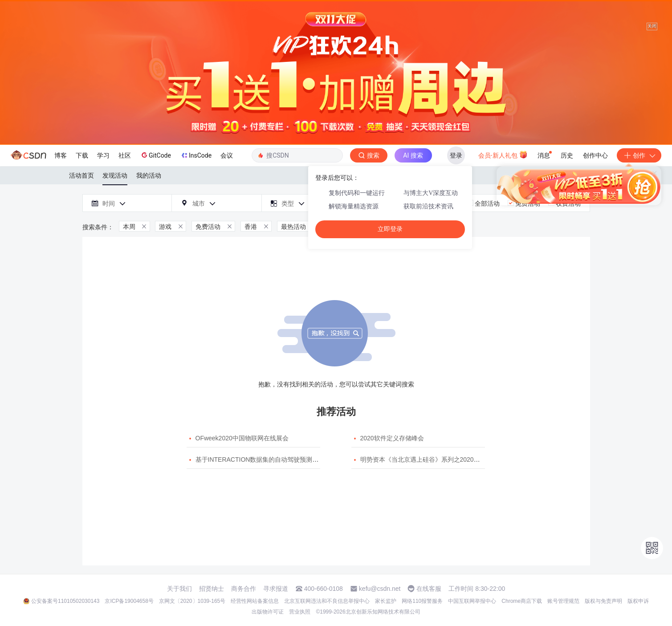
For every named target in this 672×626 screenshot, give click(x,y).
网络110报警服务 (422, 601)
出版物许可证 (268, 612)
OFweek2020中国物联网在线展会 (242, 438)
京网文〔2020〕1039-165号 (192, 601)
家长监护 (386, 601)
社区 (125, 155)
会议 (227, 155)
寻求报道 (276, 589)
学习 (103, 155)
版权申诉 (638, 601)
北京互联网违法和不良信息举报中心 (327, 601)
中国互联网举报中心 (472, 601)
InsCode (196, 155)
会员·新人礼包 (503, 154)
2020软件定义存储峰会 (392, 438)
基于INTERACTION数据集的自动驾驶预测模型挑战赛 (270, 459)
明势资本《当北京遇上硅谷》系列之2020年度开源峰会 (436, 459)
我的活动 (149, 175)
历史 (567, 155)
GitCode (155, 155)
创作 (639, 155)
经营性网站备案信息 (255, 601)
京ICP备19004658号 (129, 601)
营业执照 (300, 612)
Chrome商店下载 (522, 601)
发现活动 (115, 175)
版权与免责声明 (603, 601)
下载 (82, 155)
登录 (456, 155)
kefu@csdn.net (380, 589)
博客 (61, 155)
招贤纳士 (212, 589)
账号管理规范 (563, 601)
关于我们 (179, 589)
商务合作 (244, 589)
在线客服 (429, 589)
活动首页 (81, 175)
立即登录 (390, 229)
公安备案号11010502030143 (65, 601)
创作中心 (595, 155)
